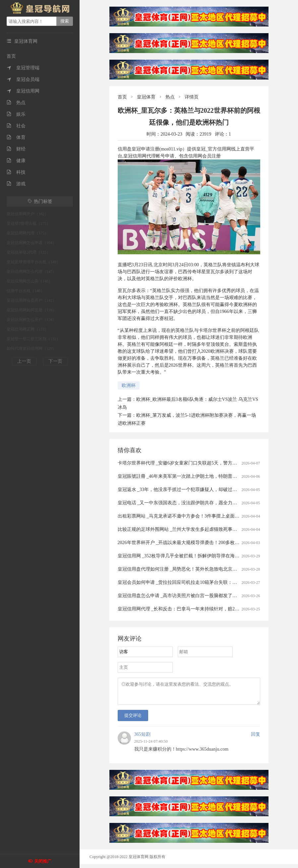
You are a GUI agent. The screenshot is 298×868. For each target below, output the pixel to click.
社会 (16, 126)
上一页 (24, 361)
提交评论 (133, 719)
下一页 (55, 361)
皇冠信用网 (23, 91)
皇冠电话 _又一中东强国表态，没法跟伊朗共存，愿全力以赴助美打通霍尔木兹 (198, 503)
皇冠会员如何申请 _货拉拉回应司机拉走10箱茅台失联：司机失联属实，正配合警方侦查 (208, 582)
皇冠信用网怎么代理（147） (31, 272)
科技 (16, 172)
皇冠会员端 (23, 79)
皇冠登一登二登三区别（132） (33, 339)
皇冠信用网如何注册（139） (31, 310)
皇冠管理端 (23, 68)
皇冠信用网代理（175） (28, 233)
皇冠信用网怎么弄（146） (30, 281)
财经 (16, 149)
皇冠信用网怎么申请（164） (31, 243)
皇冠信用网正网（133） (28, 329)
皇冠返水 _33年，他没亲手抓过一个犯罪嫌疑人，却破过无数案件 (184, 490)
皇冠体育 (146, 97)
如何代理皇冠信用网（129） (31, 348)
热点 (16, 103)
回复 (256, 738)
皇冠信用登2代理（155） (29, 252)
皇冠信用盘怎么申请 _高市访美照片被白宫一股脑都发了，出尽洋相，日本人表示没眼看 (208, 596)
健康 (16, 161)
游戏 (16, 184)
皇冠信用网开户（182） (28, 214)
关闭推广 (43, 861)
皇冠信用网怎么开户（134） (31, 320)
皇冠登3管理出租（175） (29, 223)
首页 (11, 56)
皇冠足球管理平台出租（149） (33, 262)
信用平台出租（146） (26, 291)
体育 (16, 137)
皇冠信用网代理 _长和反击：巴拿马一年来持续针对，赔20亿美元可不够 (191, 609)
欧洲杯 (129, 385)
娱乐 (16, 114)
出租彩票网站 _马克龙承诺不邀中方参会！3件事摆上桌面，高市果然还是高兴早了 (202, 516)
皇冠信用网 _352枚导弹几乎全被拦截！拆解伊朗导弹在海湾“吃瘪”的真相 (192, 556)
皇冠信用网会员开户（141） (31, 300)
